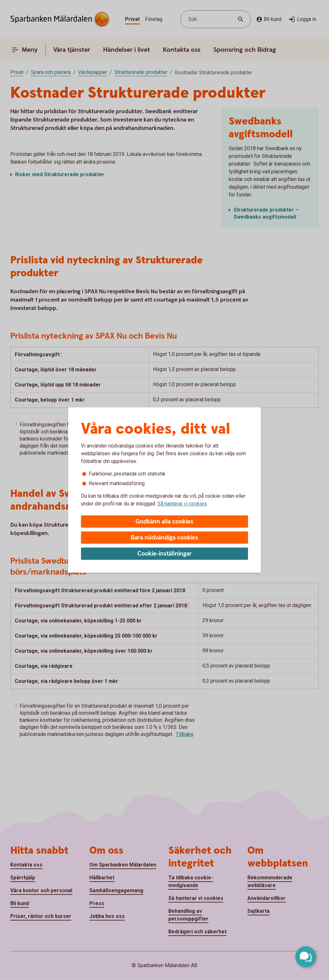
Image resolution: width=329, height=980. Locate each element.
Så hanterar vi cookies (182, 504)
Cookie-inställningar (165, 554)
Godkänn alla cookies (164, 522)
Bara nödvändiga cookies (164, 538)
